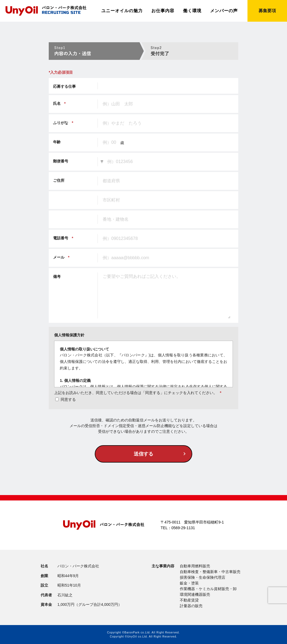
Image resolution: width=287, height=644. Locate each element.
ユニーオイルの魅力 (122, 11)
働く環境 (192, 11)
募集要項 (267, 11)
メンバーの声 (224, 11)
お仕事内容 (163, 11)
